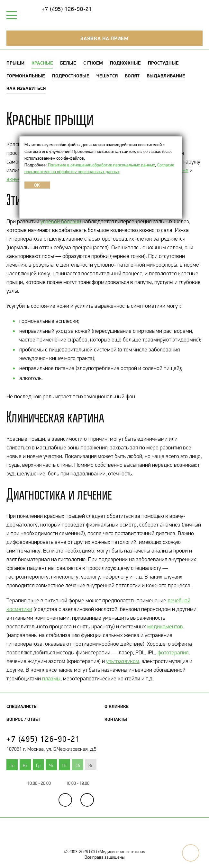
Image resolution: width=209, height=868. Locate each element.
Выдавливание (166, 76)
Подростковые (71, 76)
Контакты (116, 719)
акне (183, 170)
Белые (68, 63)
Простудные (163, 63)
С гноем (93, 63)
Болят (132, 76)
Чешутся (107, 76)
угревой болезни (61, 221)
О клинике (117, 706)
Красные (42, 63)
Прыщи (15, 63)
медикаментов (165, 626)
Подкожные (125, 63)
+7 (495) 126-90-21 (67, 9)
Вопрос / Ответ (23, 719)
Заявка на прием (104, 38)
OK (37, 185)
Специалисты (22, 706)
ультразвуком (123, 661)
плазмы (51, 678)
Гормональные (26, 76)
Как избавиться (26, 88)
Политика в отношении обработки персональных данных (101, 165)
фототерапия (173, 652)
